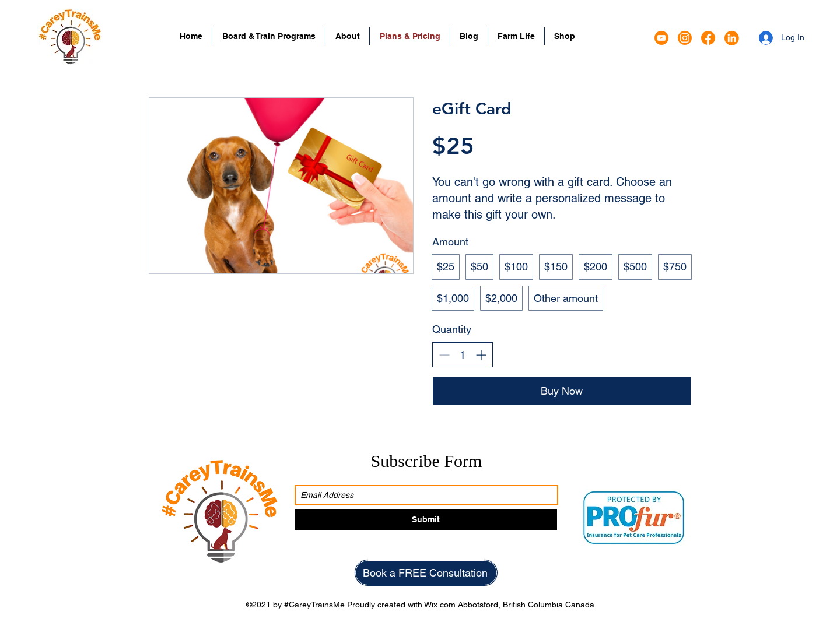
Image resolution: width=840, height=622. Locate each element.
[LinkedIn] (731, 38)
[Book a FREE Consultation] (426, 573)
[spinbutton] (463, 355)
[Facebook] (708, 38)
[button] (269, 36)
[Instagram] (685, 38)
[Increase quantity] (481, 355)
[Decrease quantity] (444, 355)
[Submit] (426, 520)
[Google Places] (661, 38)
